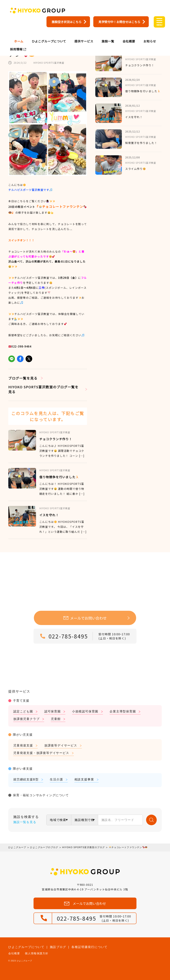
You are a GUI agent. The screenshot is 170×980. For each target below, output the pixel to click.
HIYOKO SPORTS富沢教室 (49, 63)
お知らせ (150, 36)
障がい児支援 (23, 735)
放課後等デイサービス (61, 745)
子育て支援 (21, 701)
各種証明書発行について (89, 947)
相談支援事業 (84, 779)
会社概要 (129, 36)
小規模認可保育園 (85, 711)
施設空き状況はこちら (67, 22)
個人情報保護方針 (37, 953)
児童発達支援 (23, 745)
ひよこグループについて (49, 36)
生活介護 (56, 779)
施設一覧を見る (25, 822)
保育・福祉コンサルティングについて (41, 795)
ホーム (19, 36)
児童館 (56, 719)
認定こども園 (23, 711)
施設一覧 (108, 36)
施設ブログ (58, 947)
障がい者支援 (23, 769)
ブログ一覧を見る (23, 378)
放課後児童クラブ (26, 719)
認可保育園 (53, 711)
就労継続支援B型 (26, 779)
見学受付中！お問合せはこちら (119, 22)
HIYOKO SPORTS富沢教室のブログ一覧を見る (43, 389)
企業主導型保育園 (123, 711)
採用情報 (16, 44)
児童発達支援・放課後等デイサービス (41, 753)
